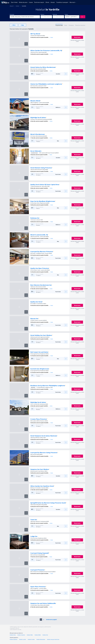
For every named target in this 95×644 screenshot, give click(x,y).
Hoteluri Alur (45, 635)
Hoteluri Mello (38, 635)
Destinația (12, 14)
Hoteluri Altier (30, 635)
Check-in (42, 14)
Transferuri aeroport (62, 2)
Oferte (47, 2)
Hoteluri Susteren (21, 635)
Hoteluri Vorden (31, 639)
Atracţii (53, 2)
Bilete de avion (23, 2)
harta (51, 37)
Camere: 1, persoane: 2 (71, 17)
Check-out (55, 14)
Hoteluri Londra (23, 639)
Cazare (31, 2)
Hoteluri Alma (13, 635)
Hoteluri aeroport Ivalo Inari (53, 639)
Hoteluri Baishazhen (41, 639)
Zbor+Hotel (14, 2)
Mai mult (72, 2)
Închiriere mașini (39, 2)
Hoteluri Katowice (14, 639)
